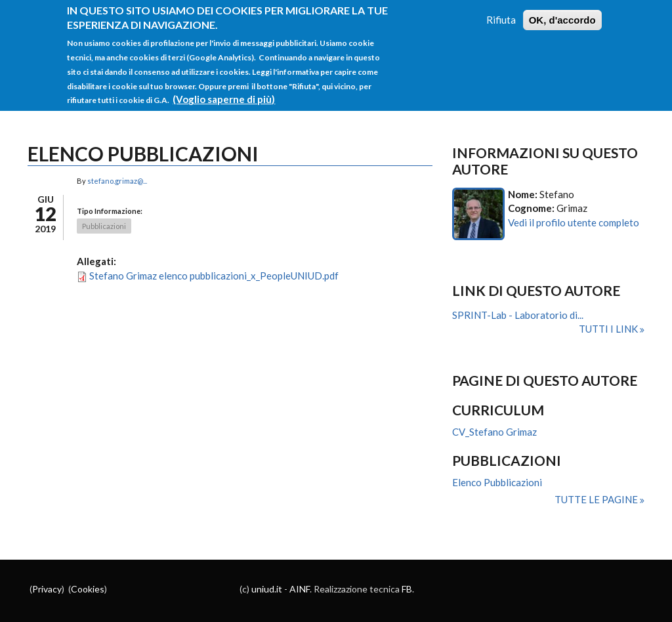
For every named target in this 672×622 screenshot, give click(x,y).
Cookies (88, 589)
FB (407, 589)
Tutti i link (609, 329)
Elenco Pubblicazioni (497, 482)
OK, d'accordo (562, 11)
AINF (300, 589)
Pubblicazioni (104, 226)
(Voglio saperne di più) (224, 91)
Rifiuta (501, 11)
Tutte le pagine (597, 499)
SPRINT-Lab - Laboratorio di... (518, 315)
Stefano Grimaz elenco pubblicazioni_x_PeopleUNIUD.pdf (214, 276)
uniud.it (267, 589)
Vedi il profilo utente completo (574, 222)
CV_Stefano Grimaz (494, 432)
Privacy (47, 589)
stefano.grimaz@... (117, 181)
